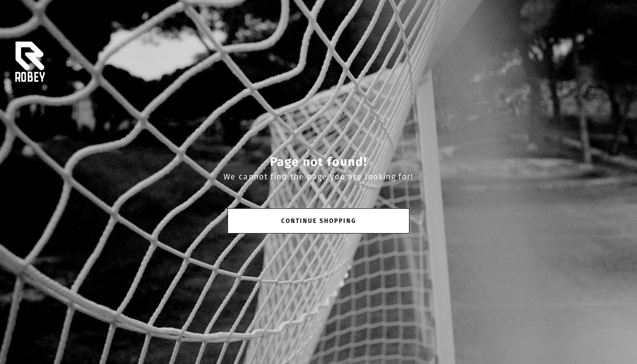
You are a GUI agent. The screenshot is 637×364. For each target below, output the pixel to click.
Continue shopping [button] (319, 221)
